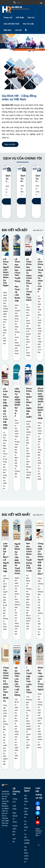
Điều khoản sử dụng (14, 817)
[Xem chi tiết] (10, 144)
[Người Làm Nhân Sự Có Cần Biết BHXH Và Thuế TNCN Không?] (17, 530)
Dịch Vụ (31, 17)
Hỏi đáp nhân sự (26, 800)
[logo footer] (6, 785)
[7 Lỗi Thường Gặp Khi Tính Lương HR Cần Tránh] (28, 654)
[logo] (16, 13)
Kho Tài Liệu (28, 24)
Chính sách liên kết (14, 830)
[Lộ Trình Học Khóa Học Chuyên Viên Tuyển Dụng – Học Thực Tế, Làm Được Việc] (17, 245)
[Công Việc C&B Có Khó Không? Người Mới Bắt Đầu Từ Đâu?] (40, 530)
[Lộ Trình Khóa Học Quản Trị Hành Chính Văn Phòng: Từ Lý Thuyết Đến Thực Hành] (28, 245)
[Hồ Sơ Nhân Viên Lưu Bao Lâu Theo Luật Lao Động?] (17, 654)
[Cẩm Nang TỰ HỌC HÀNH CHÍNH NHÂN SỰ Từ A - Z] (17, 375)
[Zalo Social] (38, 808)
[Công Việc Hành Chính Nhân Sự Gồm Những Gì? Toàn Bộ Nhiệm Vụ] (5, 654)
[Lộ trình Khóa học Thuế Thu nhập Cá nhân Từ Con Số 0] (40, 245)
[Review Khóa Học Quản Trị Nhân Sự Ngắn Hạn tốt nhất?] (28, 375)
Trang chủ (8, 17)
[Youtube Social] (38, 822)
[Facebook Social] (38, 803)
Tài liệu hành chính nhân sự (26, 854)
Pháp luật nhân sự (26, 813)
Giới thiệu (20, 17)
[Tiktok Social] (38, 818)
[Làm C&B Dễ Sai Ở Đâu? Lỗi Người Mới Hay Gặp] (5, 530)
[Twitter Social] (38, 813)
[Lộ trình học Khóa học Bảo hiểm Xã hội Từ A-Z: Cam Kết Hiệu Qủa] (5, 375)
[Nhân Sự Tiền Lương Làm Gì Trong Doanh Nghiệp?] (40, 654)
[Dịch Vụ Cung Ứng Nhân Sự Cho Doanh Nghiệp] (36, 168)
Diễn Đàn (7, 30)
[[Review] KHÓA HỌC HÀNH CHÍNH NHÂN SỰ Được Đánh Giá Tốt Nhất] (40, 375)
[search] (27, 2)
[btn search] (41, 3)
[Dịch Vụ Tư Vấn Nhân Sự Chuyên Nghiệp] (6, 168)
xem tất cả (38, 230)
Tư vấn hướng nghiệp (26, 839)
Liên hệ (18, 30)
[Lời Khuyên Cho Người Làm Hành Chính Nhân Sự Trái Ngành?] (5, 245)
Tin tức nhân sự (26, 826)
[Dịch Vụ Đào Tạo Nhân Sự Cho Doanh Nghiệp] (21, 168)
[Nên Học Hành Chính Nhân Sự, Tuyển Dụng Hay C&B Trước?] (28, 530)
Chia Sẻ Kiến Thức (12, 24)
